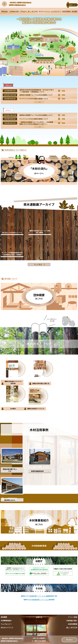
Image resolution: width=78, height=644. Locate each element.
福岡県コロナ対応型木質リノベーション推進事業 (39, 600)
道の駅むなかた (10, 500)
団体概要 (74, 12)
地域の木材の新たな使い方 (41, 383)
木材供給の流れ (14, 12)
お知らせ (39, 617)
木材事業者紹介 (6, 621)
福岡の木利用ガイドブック (36, 409)
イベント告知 (73, 617)
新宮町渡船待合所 (37, 471)
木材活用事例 (66, 12)
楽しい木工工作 (33, 12)
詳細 (63, 91)
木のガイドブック (44, 12)
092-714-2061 (40, 641)
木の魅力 (13, 409)
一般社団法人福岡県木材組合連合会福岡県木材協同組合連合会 (20, 4)
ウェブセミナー (56, 12)
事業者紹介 (5, 12)
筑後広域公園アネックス (10, 470)
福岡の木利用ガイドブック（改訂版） (13, 382)
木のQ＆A (23, 12)
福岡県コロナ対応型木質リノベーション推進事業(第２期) (39, 596)
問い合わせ (69, 640)
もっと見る (38, 102)
